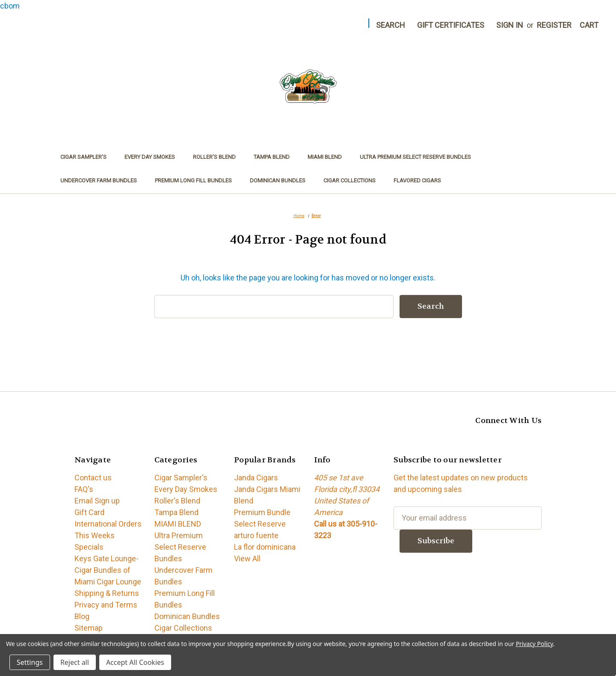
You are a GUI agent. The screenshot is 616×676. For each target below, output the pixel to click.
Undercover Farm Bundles (99, 180)
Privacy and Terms (106, 605)
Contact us (93, 478)
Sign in (510, 25)
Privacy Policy (535, 644)
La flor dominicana (265, 547)
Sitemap (89, 628)
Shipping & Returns (107, 593)
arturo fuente (256, 535)
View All (247, 558)
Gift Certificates (451, 25)
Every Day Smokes (150, 157)
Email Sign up (97, 501)
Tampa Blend (272, 157)
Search (391, 25)
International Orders (108, 524)
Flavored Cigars (417, 180)
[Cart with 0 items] (589, 25)
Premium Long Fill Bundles (193, 180)
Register (554, 25)
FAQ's (84, 489)
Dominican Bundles (278, 180)
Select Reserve (260, 524)
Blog (82, 616)
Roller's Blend (214, 157)
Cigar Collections (349, 180)
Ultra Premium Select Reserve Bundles (415, 157)
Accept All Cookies (135, 662)
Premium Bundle (262, 512)
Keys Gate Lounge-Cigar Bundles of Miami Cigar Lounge (108, 570)
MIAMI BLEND (325, 157)
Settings (30, 662)
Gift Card (89, 512)
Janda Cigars (256, 478)
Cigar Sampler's (83, 157)
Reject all (75, 662)
